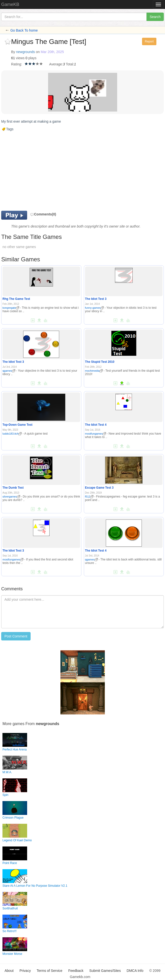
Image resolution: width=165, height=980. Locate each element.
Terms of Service (50, 971)
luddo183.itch (12, 434)
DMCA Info (135, 971)
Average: (56, 64)
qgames (9, 371)
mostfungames (96, 434)
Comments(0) (43, 214)
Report (149, 41)
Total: (70, 64)
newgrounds (25, 52)
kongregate (11, 308)
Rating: (17, 64)
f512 (89, 497)
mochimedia (94, 371)
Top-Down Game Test (18, 425)
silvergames (11, 497)
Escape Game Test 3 (99, 488)
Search (155, 17)
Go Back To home (24, 30)
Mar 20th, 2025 (52, 52)
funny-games (95, 308)
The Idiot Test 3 (96, 299)
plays (32, 58)
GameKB (10, 4)
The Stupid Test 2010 (100, 362)
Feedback (76, 971)
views (20, 58)
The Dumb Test (13, 488)
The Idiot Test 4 (96, 425)
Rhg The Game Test (16, 299)
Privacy (25, 971)
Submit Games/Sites (105, 971)
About (9, 971)
